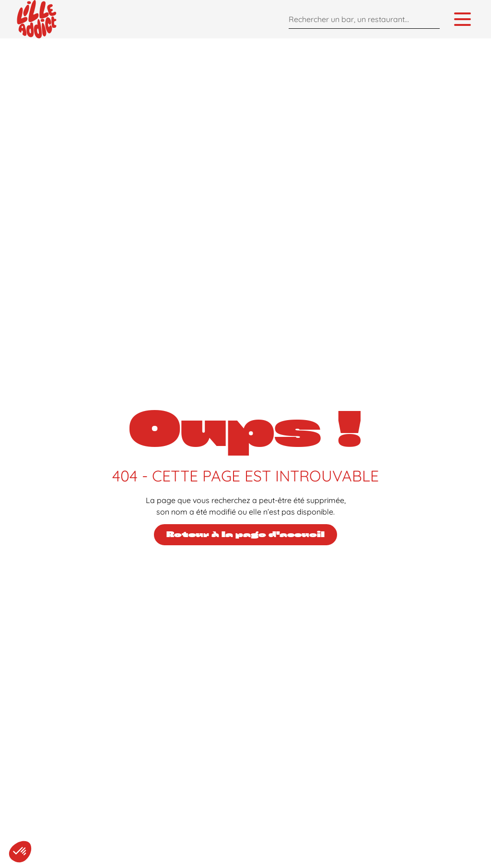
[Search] (430, 19)
